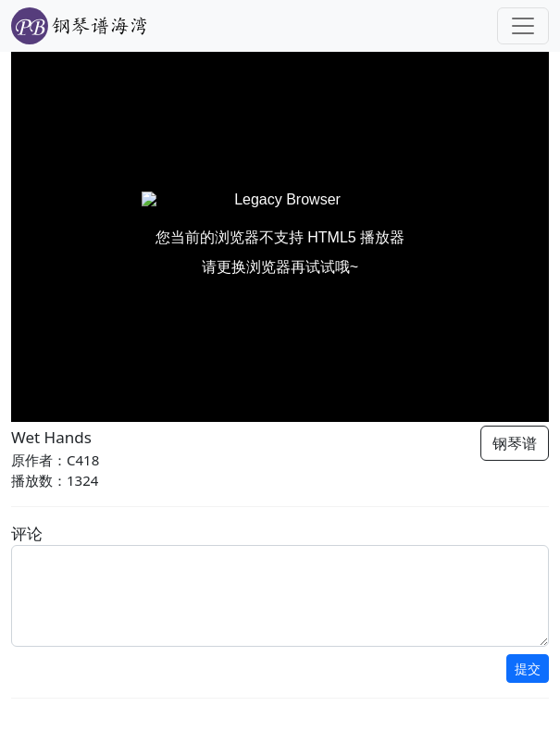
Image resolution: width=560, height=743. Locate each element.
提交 (528, 669)
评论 (27, 533)
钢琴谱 (515, 443)
